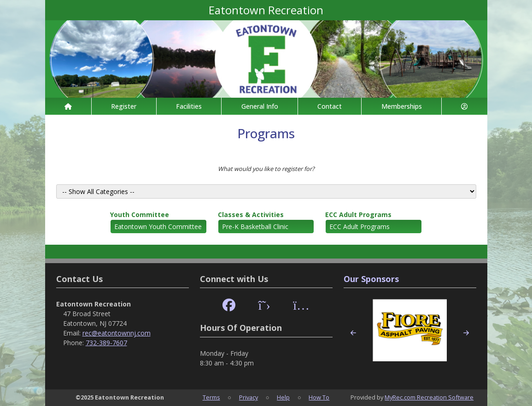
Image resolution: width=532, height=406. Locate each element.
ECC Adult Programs (358, 215)
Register (124, 106)
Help (283, 397)
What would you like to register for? (266, 169)
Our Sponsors (371, 279)
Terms (211, 397)
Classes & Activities (251, 215)
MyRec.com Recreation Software (429, 397)
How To (319, 397)
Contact (330, 106)
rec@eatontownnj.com (117, 333)
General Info (260, 106)
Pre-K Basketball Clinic (255, 227)
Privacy (248, 397)
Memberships (402, 106)
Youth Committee (140, 215)
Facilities (189, 106)
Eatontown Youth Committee (158, 227)
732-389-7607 (106, 343)
